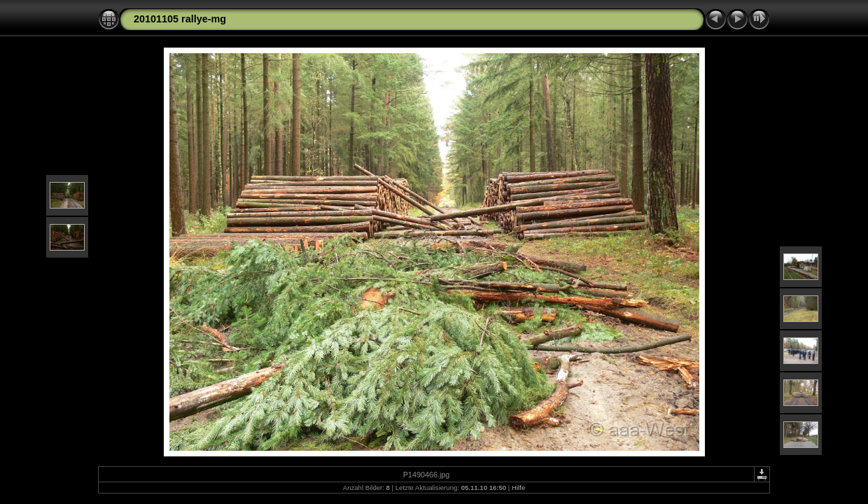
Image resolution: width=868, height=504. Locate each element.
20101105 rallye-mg (180, 19)
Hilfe (518, 488)
